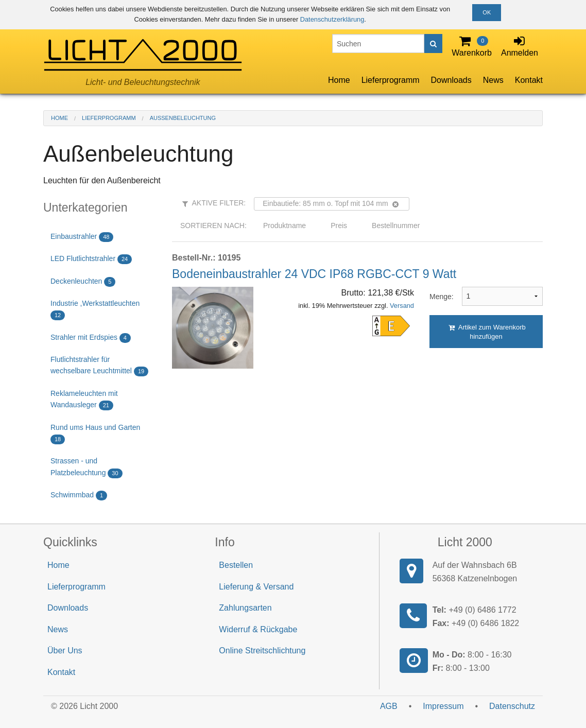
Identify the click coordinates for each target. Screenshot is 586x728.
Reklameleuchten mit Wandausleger (84, 400)
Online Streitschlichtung (262, 651)
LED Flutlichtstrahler (91, 259)
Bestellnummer (396, 226)
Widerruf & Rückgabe (258, 629)
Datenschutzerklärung (332, 19)
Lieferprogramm (391, 80)
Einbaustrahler (82, 237)
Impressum (443, 706)
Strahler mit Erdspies (91, 338)
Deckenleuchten (83, 282)
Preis (339, 226)
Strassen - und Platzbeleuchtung (87, 467)
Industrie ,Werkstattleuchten (95, 310)
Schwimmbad (79, 496)
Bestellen (236, 565)
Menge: (438, 297)
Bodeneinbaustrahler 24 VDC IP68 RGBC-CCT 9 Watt (314, 274)
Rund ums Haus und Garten (95, 434)
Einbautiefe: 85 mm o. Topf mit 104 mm (330, 203)
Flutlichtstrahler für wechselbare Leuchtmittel (99, 366)
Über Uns (65, 651)
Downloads (451, 80)
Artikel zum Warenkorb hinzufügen (487, 332)
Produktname (285, 226)
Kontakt (529, 80)
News (493, 80)
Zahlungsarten (245, 608)
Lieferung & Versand (256, 587)
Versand (402, 306)
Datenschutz (512, 706)
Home (339, 80)
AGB (389, 706)
